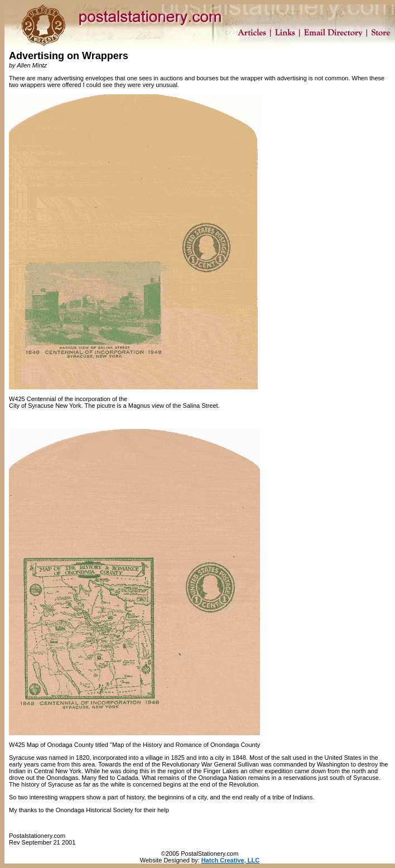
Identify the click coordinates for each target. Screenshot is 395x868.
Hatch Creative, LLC (231, 860)
